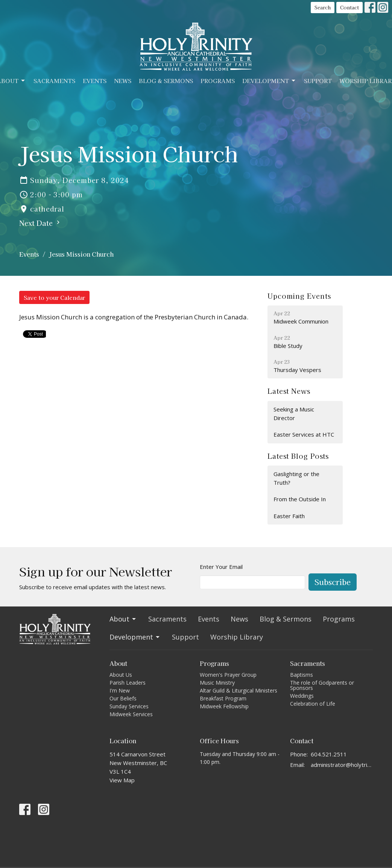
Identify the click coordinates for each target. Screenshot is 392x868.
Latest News (289, 391)
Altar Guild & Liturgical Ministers (239, 690)
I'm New (120, 690)
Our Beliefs (123, 698)
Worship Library (237, 637)
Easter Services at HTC (304, 434)
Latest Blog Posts (298, 456)
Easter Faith (289, 516)
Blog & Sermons (166, 81)
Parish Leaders (128, 683)
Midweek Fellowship (224, 706)
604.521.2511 (329, 754)
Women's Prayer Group (228, 675)
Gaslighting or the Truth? (296, 478)
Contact (349, 7)
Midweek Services (131, 714)
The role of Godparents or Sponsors (322, 685)
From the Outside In (300, 499)
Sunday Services (129, 706)
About (123, 619)
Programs (218, 81)
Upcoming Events (299, 296)
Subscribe (333, 582)
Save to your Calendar (54, 297)
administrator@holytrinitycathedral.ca (342, 765)
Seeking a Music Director (294, 414)
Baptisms (302, 675)
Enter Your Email (221, 567)
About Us (121, 675)
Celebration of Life (313, 704)
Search (323, 7)
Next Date (40, 223)
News (123, 81)
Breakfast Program (223, 698)
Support (318, 81)
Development (269, 81)
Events (95, 81)
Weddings (302, 696)
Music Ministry (217, 683)
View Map (122, 780)
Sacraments (54, 81)
